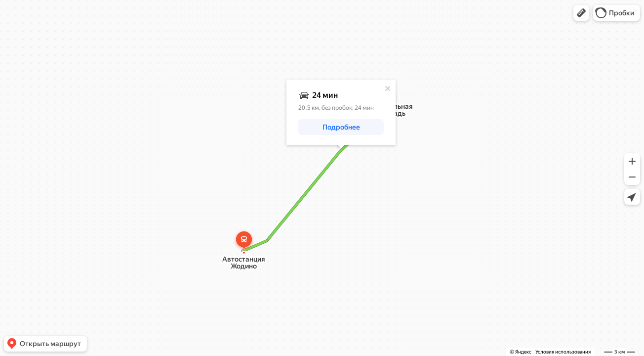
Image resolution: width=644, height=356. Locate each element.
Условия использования (563, 352)
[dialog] (341, 112)
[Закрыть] (388, 89)
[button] (581, 13)
